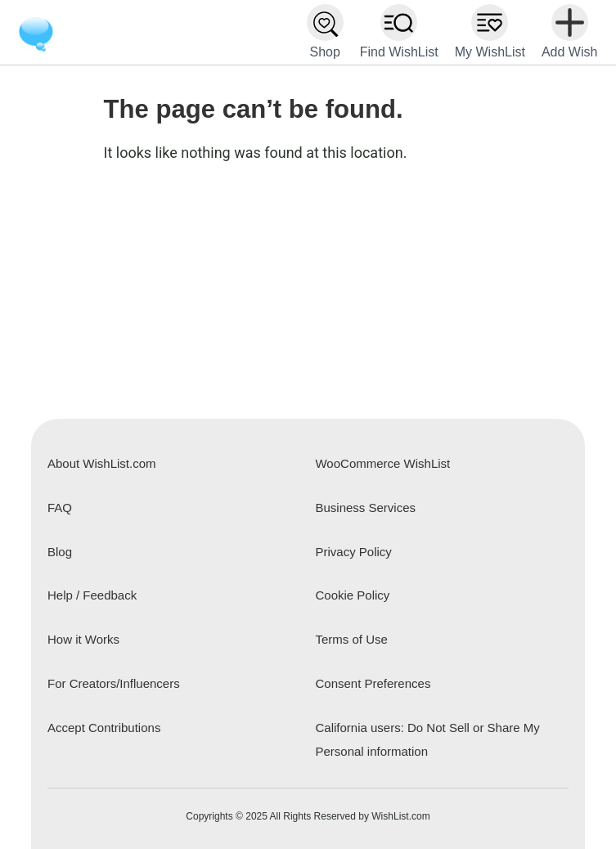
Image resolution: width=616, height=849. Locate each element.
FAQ (60, 508)
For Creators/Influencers (114, 683)
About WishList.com (102, 463)
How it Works (83, 639)
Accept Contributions (104, 728)
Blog (60, 552)
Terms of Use (351, 639)
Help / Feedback (92, 595)
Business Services (365, 508)
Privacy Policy (353, 552)
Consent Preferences (373, 683)
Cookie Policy (352, 595)
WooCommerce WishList (382, 463)
